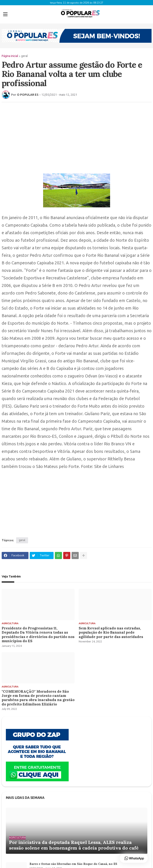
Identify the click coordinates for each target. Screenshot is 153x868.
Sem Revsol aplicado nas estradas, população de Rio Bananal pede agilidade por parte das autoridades (111, 631)
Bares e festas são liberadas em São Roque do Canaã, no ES (73, 863)
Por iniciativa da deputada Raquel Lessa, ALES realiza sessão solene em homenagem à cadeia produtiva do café (74, 844)
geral (24, 54)
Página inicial (10, 54)
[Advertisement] (77, 134)
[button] (5, 14)
